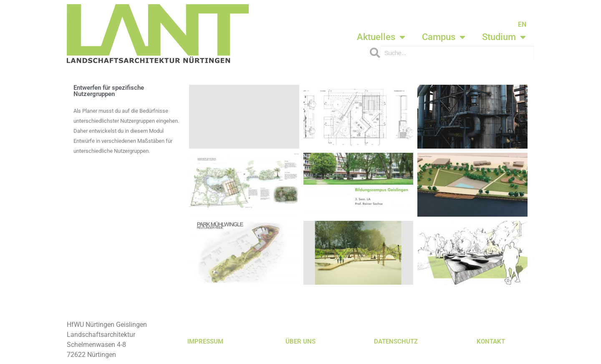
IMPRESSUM (205, 341)
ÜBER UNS (300, 341)
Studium (504, 37)
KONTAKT (491, 341)
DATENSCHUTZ (396, 341)
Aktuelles (381, 37)
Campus (444, 37)
